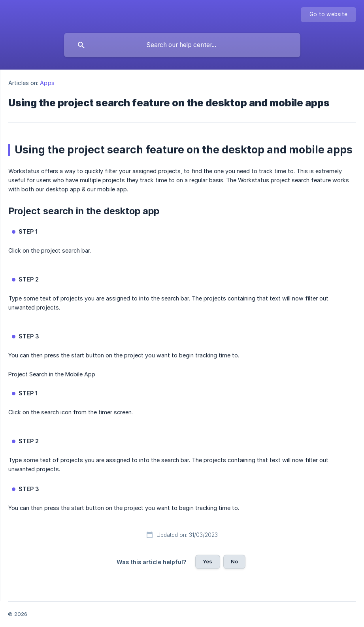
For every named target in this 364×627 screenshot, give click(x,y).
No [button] (234, 561)
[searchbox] (182, 45)
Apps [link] (47, 83)
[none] (328, 15)
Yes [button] (207, 561)
